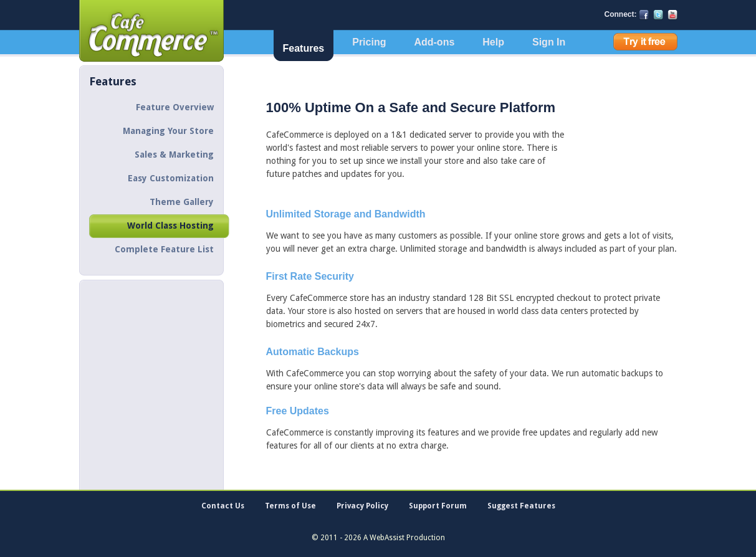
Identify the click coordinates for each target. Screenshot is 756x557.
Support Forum (438, 506)
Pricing (369, 42)
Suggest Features (521, 506)
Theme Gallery (182, 202)
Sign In (549, 42)
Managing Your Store (168, 131)
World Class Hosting (170, 226)
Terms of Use (290, 506)
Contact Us (223, 506)
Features (304, 48)
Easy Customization (171, 178)
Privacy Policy (362, 506)
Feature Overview (175, 107)
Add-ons (434, 42)
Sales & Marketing (174, 155)
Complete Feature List (164, 249)
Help (493, 42)
